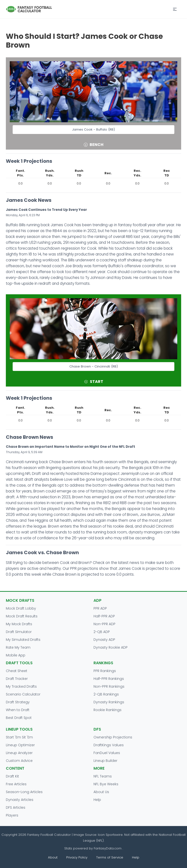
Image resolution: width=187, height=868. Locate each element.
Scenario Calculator (23, 694)
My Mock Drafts (19, 624)
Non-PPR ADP (104, 624)
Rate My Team (18, 647)
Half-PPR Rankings (109, 679)
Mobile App (16, 655)
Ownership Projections (113, 737)
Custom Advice (19, 761)
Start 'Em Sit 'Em (19, 737)
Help (97, 800)
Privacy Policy (77, 857)
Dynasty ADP (104, 640)
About (53, 857)
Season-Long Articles (24, 792)
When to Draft (18, 710)
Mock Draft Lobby (21, 608)
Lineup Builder (105, 761)
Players (12, 815)
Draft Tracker (17, 679)
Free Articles (16, 784)
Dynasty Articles (20, 800)
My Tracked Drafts (21, 686)
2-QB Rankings (106, 694)
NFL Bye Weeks (106, 784)
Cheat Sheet (17, 671)
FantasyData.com (108, 848)
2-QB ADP (102, 632)
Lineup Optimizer (20, 745)
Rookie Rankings (108, 710)
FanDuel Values (107, 753)
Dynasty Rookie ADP (111, 647)
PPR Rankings (105, 671)
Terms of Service (110, 857)
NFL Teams (103, 776)
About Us (101, 792)
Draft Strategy (18, 702)
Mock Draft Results (22, 616)
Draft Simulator (19, 632)
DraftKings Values (109, 745)
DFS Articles (16, 807)
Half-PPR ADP (104, 616)
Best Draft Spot (19, 718)
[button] (175, 9)
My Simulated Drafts (23, 640)
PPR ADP (100, 608)
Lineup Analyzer (19, 753)
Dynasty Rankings (109, 702)
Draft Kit (12, 776)
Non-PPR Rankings (109, 686)
